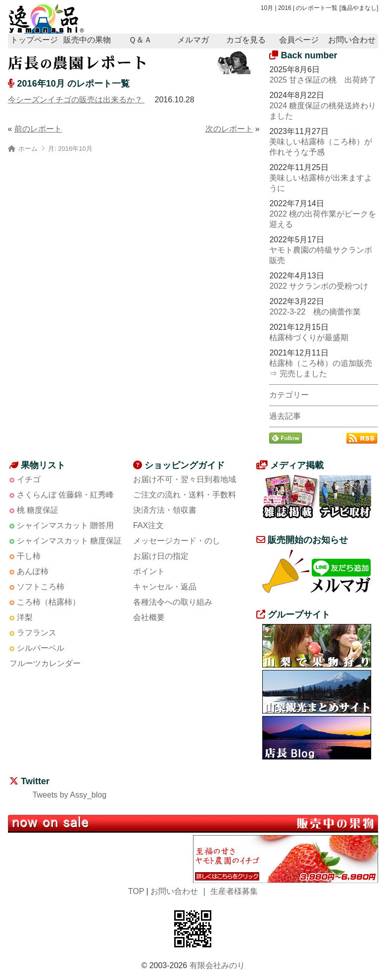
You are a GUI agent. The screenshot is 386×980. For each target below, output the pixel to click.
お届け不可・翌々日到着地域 (185, 479)
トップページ (34, 40)
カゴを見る (246, 40)
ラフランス (37, 633)
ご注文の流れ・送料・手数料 (185, 495)
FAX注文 (148, 525)
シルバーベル (41, 648)
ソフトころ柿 (41, 587)
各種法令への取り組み (173, 602)
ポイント (149, 571)
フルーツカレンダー (45, 663)
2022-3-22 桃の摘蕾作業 (315, 312)
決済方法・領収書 (165, 510)
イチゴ (29, 479)
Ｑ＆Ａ (140, 40)
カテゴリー (289, 395)
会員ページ (299, 40)
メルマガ (193, 40)
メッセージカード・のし (177, 541)
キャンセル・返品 (165, 587)
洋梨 (25, 617)
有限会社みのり (217, 965)
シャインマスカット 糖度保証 (69, 541)
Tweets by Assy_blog (70, 795)
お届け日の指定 (161, 556)
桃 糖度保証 (38, 510)
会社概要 (149, 617)
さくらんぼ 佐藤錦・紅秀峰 (65, 495)
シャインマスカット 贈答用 (65, 525)
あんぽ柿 (33, 571)
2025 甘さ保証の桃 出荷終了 (323, 80)
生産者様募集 (234, 891)
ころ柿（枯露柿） (48, 602)
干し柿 (29, 556)
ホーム (28, 149)
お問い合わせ (352, 40)
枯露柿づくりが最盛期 (309, 337)
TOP (136, 891)
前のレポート (38, 129)
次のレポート (229, 129)
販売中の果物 (87, 40)
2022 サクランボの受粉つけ (319, 286)
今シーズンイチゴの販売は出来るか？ (76, 100)
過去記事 (285, 416)
